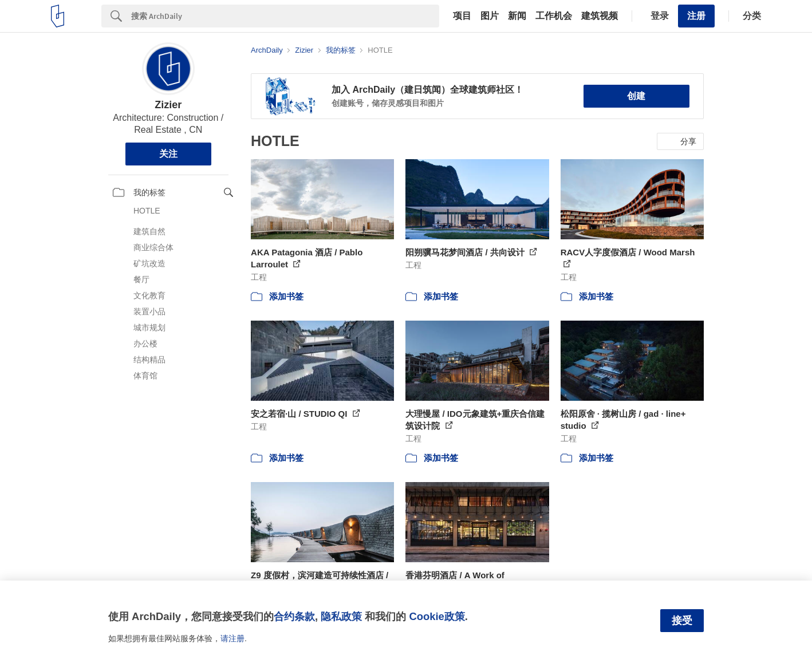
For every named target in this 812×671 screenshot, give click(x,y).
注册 (696, 16)
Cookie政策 (437, 616)
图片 (490, 16)
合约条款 (294, 616)
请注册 (232, 638)
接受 (682, 621)
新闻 (517, 16)
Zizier (168, 105)
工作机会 (554, 16)
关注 (168, 154)
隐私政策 (341, 616)
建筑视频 (600, 16)
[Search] (285, 16)
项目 (462, 16)
